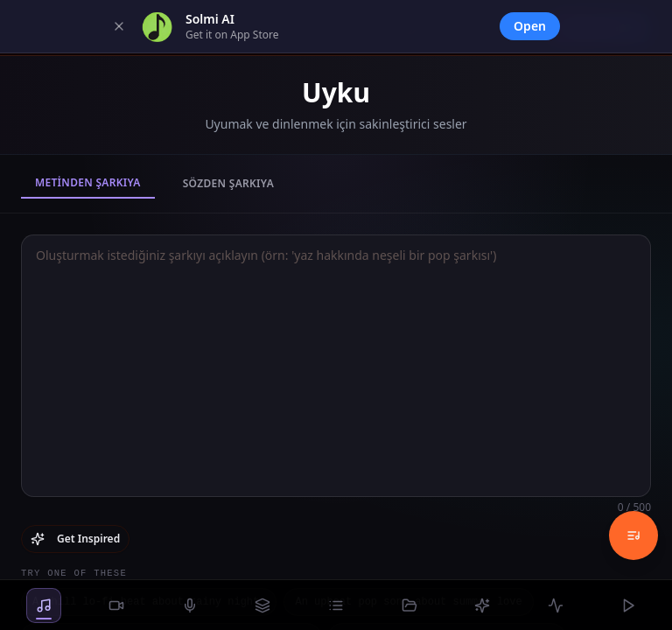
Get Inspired (75, 539)
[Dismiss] (119, 26)
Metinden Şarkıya (88, 182)
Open (530, 26)
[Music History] (633, 535)
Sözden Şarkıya (228, 183)
